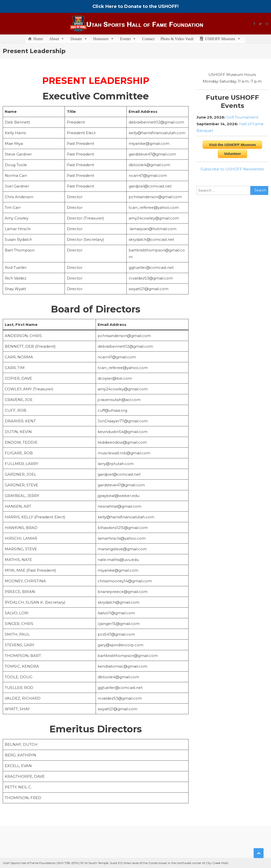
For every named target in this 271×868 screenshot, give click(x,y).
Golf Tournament (242, 117)
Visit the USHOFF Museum (232, 145)
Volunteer (232, 154)
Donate (79, 39)
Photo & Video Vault (177, 39)
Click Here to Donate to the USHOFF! (135, 6)
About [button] (57, 39)
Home (38, 39)
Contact (148, 39)
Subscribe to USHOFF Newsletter (232, 169)
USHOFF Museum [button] (223, 39)
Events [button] (128, 39)
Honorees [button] (104, 39)
